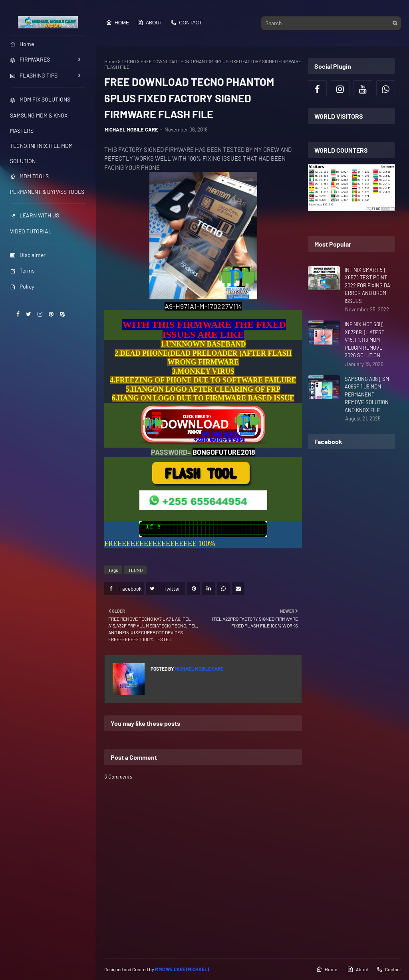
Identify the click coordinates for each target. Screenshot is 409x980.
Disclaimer (28, 255)
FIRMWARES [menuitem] (30, 59)
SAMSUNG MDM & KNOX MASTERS (39, 123)
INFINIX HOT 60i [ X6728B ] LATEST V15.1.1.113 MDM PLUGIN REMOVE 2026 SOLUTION (364, 340)
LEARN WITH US (35, 215)
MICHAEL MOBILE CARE (131, 129)
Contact (186, 22)
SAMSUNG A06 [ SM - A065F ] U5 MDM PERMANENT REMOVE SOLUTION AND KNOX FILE (368, 394)
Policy (22, 286)
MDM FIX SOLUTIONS (40, 99)
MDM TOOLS (29, 176)
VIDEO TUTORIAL (31, 231)
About (150, 22)
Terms (22, 270)
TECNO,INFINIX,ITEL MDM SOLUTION (41, 153)
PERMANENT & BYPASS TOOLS (47, 192)
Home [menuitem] (22, 44)
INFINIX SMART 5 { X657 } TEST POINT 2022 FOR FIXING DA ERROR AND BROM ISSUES (367, 285)
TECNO (129, 61)
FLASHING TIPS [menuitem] (34, 75)
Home (117, 22)
